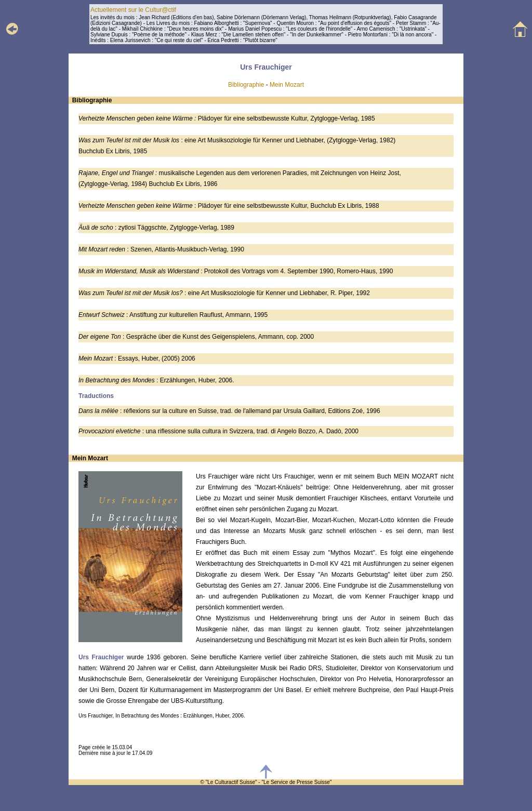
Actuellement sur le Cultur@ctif (133, 10)
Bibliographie (246, 85)
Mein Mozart (287, 85)
